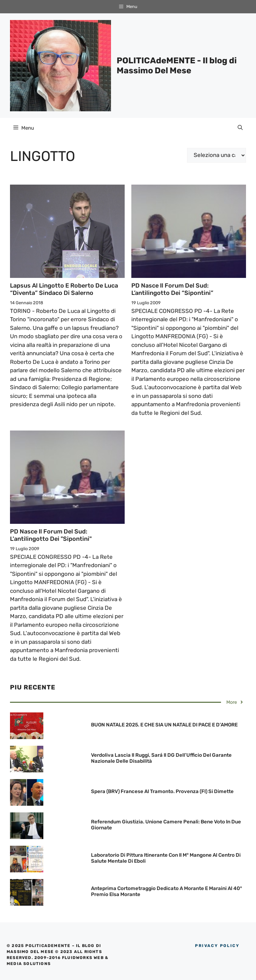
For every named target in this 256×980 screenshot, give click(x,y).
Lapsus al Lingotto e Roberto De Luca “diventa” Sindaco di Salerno (64, 289)
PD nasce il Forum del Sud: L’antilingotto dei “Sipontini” (172, 289)
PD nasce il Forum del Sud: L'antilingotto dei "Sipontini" (51, 535)
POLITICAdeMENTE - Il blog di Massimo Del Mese (177, 65)
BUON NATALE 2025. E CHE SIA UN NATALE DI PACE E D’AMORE (164, 725)
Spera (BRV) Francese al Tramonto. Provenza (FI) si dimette (162, 791)
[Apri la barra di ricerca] (240, 128)
